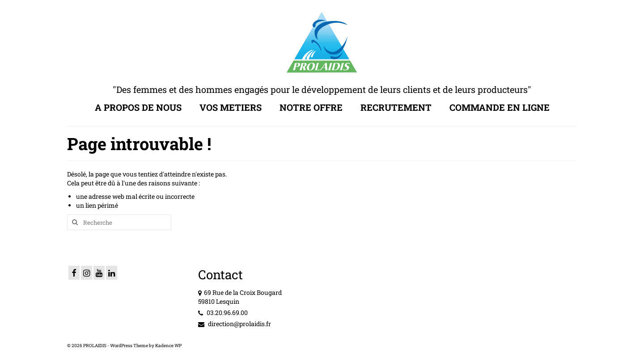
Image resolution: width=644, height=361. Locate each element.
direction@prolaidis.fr (235, 324)
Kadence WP (168, 346)
